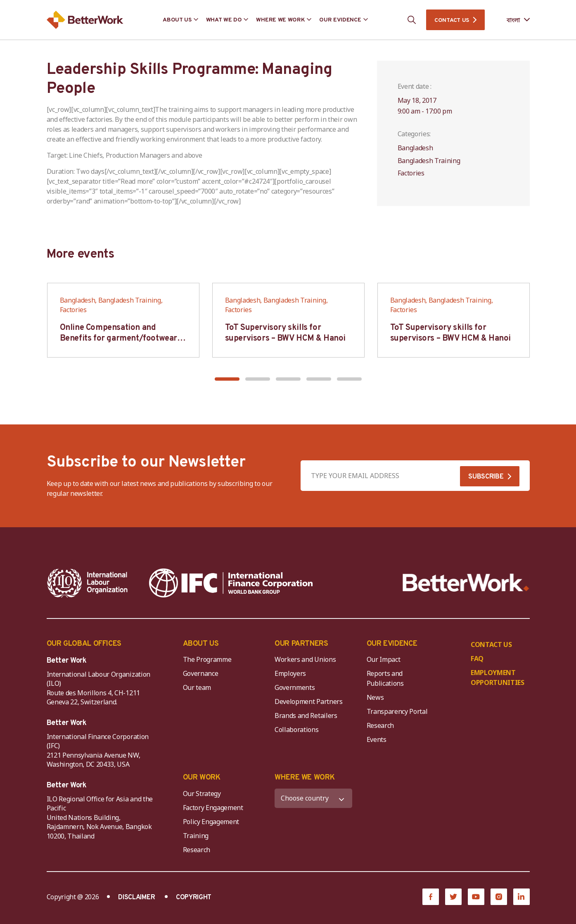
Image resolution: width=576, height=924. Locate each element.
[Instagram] (499, 897)
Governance (201, 673)
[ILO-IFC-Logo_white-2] (88, 583)
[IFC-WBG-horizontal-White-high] (231, 583)
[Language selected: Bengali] (512, 20)
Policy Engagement (213, 822)
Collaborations (297, 730)
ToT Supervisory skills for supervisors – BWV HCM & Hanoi (285, 333)
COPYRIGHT (194, 898)
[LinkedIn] (521, 897)
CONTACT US (452, 20)
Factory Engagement (213, 808)
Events (377, 739)
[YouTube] (476, 897)
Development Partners (309, 701)
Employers (290, 673)
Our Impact (384, 659)
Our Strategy (202, 794)
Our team (197, 687)
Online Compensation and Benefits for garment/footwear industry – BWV (119, 339)
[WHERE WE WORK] (313, 798)
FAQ (477, 659)
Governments (295, 687)
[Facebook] (431, 897)
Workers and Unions (305, 659)
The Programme (207, 659)
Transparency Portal (397, 711)
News (375, 697)
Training (196, 836)
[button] (227, 379)
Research (380, 725)
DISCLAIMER (136, 898)
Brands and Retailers (306, 716)
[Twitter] (453, 897)
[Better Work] (466, 583)
